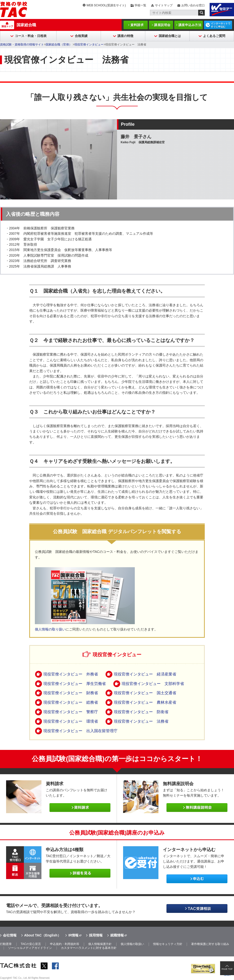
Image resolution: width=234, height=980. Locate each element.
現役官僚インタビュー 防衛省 (141, 712)
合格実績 (81, 36)
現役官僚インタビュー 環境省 (71, 721)
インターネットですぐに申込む (221, 25)
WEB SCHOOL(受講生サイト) (106, 5)
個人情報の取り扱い (50, 629)
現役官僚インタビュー (89, 45)
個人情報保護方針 (100, 944)
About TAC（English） (43, 935)
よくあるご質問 (214, 36)
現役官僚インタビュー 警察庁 (71, 712)
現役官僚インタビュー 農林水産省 (145, 702)
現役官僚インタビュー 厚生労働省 (75, 684)
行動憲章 (6, 944)
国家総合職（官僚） (59, 45)
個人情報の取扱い (132, 944)
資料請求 (137, 25)
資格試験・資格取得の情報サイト (22, 45)
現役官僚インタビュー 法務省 (141, 721)
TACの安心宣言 (31, 944)
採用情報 (96, 935)
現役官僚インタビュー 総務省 (71, 702)
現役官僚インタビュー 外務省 (71, 674)
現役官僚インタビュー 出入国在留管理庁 (80, 731)
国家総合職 (26, 25)
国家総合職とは (170, 36)
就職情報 (117, 935)
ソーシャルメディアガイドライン (30, 948)
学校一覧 (140, 5)
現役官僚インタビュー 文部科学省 (153, 684)
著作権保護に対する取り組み (210, 944)
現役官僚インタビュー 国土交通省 (145, 693)
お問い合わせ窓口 (193, 5)
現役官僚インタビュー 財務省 (71, 693)
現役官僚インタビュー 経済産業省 (145, 674)
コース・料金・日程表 (31, 36)
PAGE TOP (227, 969)
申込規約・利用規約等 (65, 944)
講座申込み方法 (190, 25)
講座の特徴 (125, 36)
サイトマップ (164, 5)
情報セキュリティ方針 (168, 944)
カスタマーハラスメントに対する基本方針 (89, 948)
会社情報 (10, 935)
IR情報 (73, 935)
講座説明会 (162, 25)
